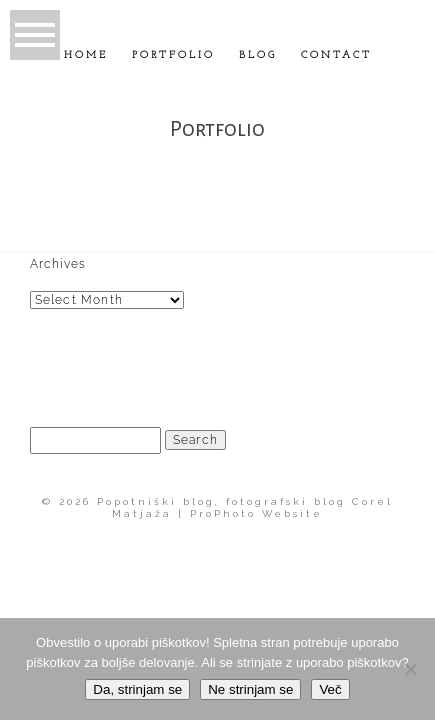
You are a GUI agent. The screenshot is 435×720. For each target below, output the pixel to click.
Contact (336, 55)
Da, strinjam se (137, 689)
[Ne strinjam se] (410, 669)
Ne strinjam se (250, 689)
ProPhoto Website (256, 513)
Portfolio (173, 55)
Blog (258, 55)
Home (86, 55)
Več (330, 689)
